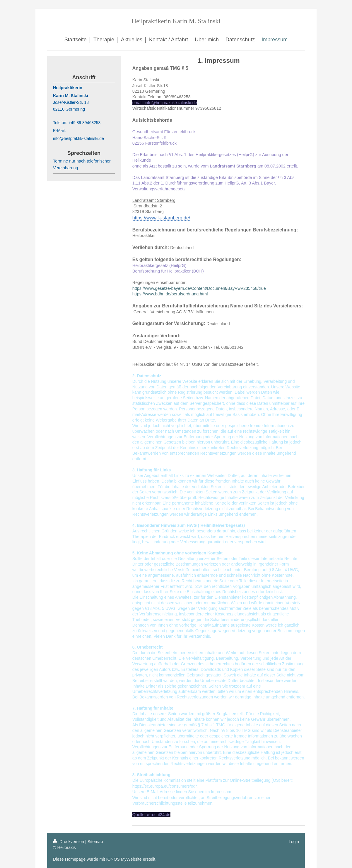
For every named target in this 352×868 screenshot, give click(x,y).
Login (294, 842)
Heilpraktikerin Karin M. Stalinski (176, 21)
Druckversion (69, 842)
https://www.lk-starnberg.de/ (161, 218)
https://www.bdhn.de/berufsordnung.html (170, 294)
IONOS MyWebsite (124, 859)
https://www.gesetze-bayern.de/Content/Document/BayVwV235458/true (199, 288)
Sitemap (95, 842)
